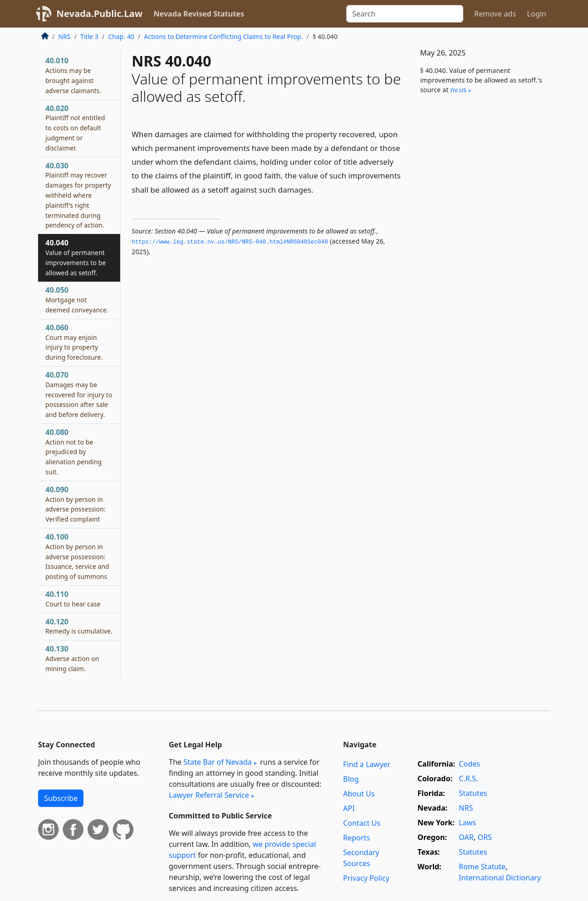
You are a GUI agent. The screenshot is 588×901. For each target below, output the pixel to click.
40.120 (79, 626)
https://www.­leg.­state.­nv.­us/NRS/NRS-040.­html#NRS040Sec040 (230, 242)
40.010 (73, 75)
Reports (357, 838)
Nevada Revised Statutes (199, 14)
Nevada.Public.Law (100, 14)
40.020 (75, 128)
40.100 (77, 556)
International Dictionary (500, 878)
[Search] (405, 14)
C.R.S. (468, 779)
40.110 (73, 599)
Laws (467, 823)
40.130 (72, 658)
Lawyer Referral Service (209, 795)
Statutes (473, 793)
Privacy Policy (366, 878)
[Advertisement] (481, 254)
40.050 (77, 300)
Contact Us (362, 823)
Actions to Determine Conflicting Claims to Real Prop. (223, 36)
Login (537, 14)
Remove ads (495, 14)
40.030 (78, 195)
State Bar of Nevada (218, 762)
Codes (469, 764)
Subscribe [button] (61, 798)
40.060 (74, 342)
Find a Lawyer (367, 764)
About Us (359, 794)
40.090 (75, 504)
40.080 (74, 452)
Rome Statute (482, 867)
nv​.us (458, 90)
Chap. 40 (121, 36)
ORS (485, 837)
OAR (466, 837)
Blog (351, 779)
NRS (64, 36)
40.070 (79, 394)
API (349, 808)
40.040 (76, 257)
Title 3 (89, 36)
